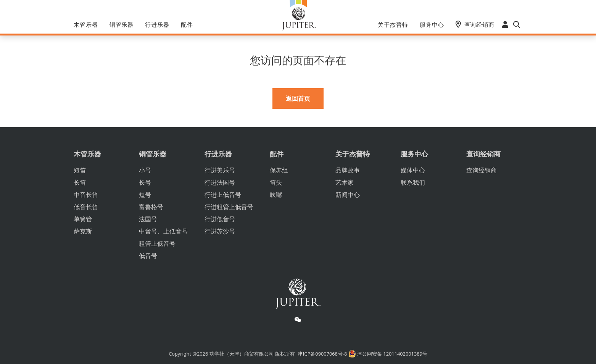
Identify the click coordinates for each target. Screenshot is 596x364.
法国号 (148, 219)
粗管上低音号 (157, 243)
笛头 (276, 182)
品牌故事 (348, 170)
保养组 (279, 170)
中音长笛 (86, 195)
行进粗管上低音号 (229, 207)
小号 (145, 170)
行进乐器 (157, 24)
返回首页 (298, 98)
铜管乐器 (122, 24)
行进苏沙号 (220, 231)
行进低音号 (220, 219)
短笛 (80, 170)
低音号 (148, 256)
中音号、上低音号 (163, 231)
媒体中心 (413, 170)
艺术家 (345, 182)
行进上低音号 (223, 195)
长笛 (80, 182)
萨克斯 (83, 231)
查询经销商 (480, 24)
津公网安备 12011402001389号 (388, 354)
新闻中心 (348, 195)
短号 (145, 195)
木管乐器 (86, 24)
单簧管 (83, 219)
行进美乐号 (220, 170)
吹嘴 (276, 195)
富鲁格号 (151, 207)
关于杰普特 (393, 24)
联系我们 (413, 182)
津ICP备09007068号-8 (322, 354)
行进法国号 (220, 182)
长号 (145, 182)
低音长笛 (86, 207)
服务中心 (432, 24)
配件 (187, 24)
